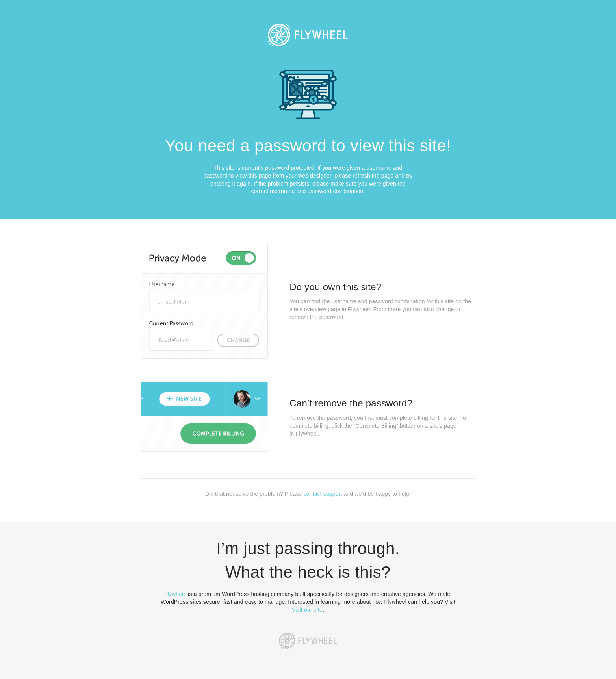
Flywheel (175, 594)
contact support (323, 494)
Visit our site (307, 610)
